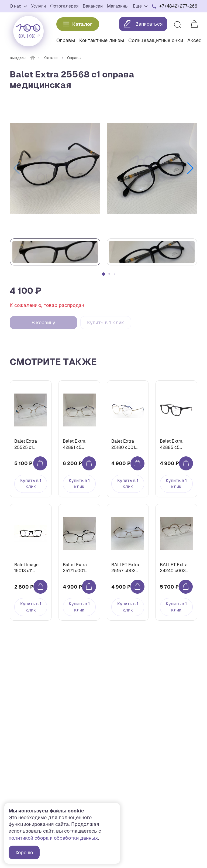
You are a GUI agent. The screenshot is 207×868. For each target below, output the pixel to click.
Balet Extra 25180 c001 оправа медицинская (125, 444)
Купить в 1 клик (106, 322)
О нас (18, 6)
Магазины (118, 6)
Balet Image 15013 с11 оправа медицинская (28, 568)
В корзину (43, 322)
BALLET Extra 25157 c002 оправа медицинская (125, 568)
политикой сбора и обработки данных (53, 838)
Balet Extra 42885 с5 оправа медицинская (174, 444)
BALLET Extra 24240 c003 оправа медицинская (174, 568)
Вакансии (93, 6)
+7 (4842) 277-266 (178, 6)
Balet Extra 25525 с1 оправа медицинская (28, 444)
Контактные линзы (102, 40)
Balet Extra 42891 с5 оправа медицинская (77, 444)
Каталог (78, 24)
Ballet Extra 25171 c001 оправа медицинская (77, 568)
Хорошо (24, 852)
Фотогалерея (64, 6)
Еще (140, 6)
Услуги (39, 6)
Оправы (66, 40)
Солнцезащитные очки (156, 40)
